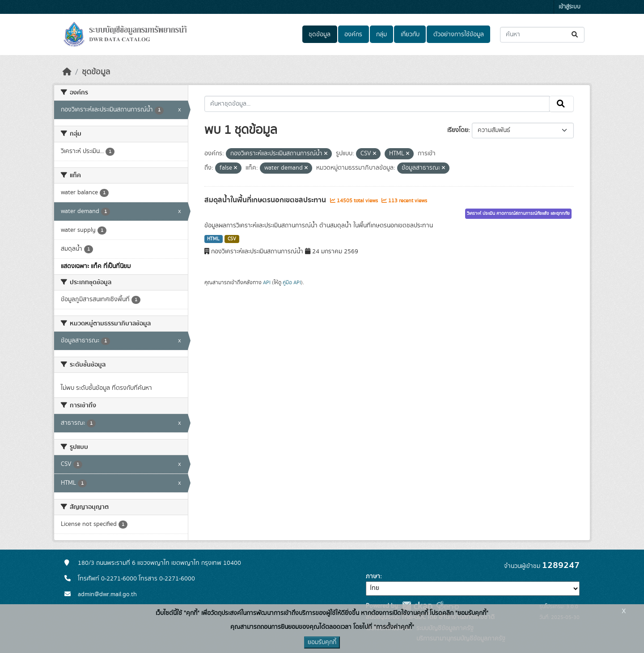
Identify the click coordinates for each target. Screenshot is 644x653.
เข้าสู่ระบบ (570, 7)
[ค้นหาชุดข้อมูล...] (542, 35)
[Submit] (575, 35)
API (267, 282)
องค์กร (353, 34)
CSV (232, 239)
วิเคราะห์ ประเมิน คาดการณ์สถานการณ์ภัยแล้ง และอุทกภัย (518, 213)
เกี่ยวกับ (410, 34)
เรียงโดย (458, 130)
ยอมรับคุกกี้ (322, 642)
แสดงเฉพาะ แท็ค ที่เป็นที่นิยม (96, 266)
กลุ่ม (381, 34)
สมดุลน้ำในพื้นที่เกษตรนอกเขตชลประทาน (266, 200)
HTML (213, 239)
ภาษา (373, 576)
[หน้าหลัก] (67, 72)
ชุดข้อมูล (320, 34)
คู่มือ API (292, 282)
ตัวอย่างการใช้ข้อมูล (459, 34)
